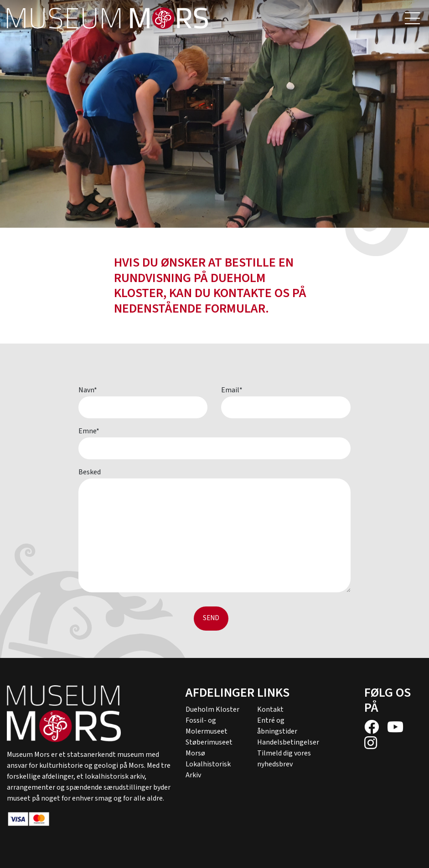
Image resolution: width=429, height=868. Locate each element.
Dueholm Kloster (212, 709)
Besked (90, 472)
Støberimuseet (209, 742)
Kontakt (270, 709)
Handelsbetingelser (288, 742)
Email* (232, 390)
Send (211, 618)
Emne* (89, 431)
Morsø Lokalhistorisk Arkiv (208, 764)
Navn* (88, 390)
